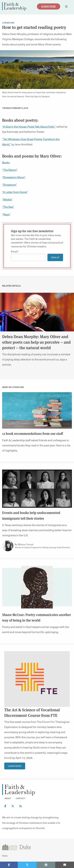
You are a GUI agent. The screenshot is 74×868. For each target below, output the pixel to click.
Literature (8, 23)
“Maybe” (7, 199)
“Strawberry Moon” (14, 177)
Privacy (5, 855)
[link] (37, 312)
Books (6, 162)
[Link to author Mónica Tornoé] (8, 546)
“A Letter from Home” (15, 192)
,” (10, 144)
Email (14, 251)
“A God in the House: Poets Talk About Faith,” (29, 127)
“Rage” (6, 214)
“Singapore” (10, 185)
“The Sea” (8, 207)
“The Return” (10, 170)
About (8, 798)
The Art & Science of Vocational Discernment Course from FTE (32, 712)
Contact (21, 798)
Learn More (15, 766)
